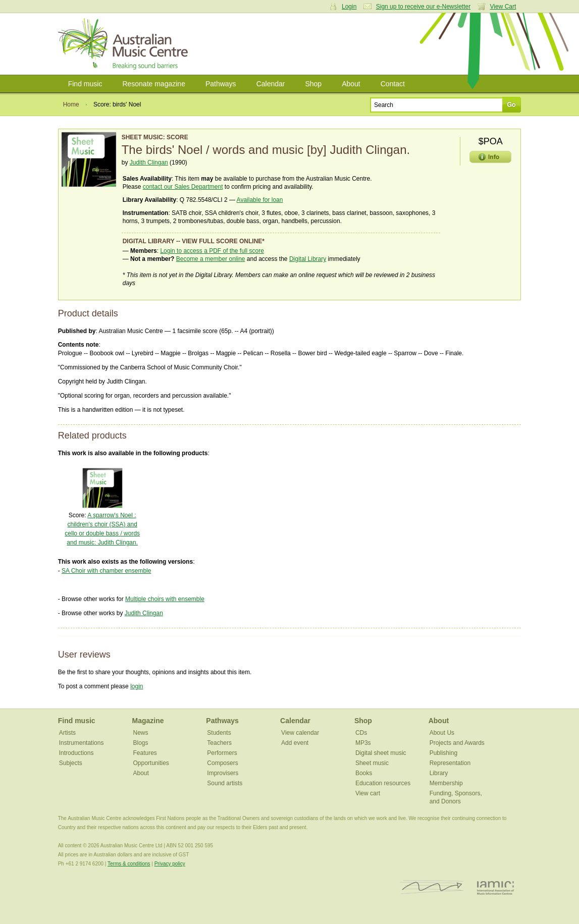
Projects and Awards (457, 743)
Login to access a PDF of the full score (212, 251)
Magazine (148, 721)
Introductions (76, 753)
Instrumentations (82, 743)
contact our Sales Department (183, 187)
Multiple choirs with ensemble (165, 599)
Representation (450, 763)
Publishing (443, 753)
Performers (222, 753)
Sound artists (225, 783)
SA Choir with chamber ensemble (106, 571)
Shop (313, 84)
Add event (295, 743)
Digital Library (308, 259)
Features (145, 753)
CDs (361, 733)
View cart (368, 793)
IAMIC (495, 887)
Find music (85, 84)
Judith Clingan (149, 162)
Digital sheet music (381, 753)
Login (349, 7)
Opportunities (151, 763)
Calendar (271, 84)
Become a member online (211, 259)
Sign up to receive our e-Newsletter (423, 7)
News (141, 733)
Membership (446, 783)
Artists (67, 733)
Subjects (71, 763)
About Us (442, 733)
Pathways (221, 84)
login (137, 686)
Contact (393, 84)
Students (219, 733)
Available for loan (260, 200)
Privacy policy (170, 864)
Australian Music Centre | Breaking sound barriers (125, 44)
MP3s (363, 743)
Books (364, 773)
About (351, 84)
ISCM (432, 887)
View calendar (300, 733)
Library (439, 773)
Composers (222, 763)
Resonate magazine (154, 84)
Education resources (383, 783)
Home (71, 104)
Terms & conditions (129, 864)
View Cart (503, 7)
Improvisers (223, 773)
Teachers (219, 743)
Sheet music (372, 763)
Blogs (141, 743)
